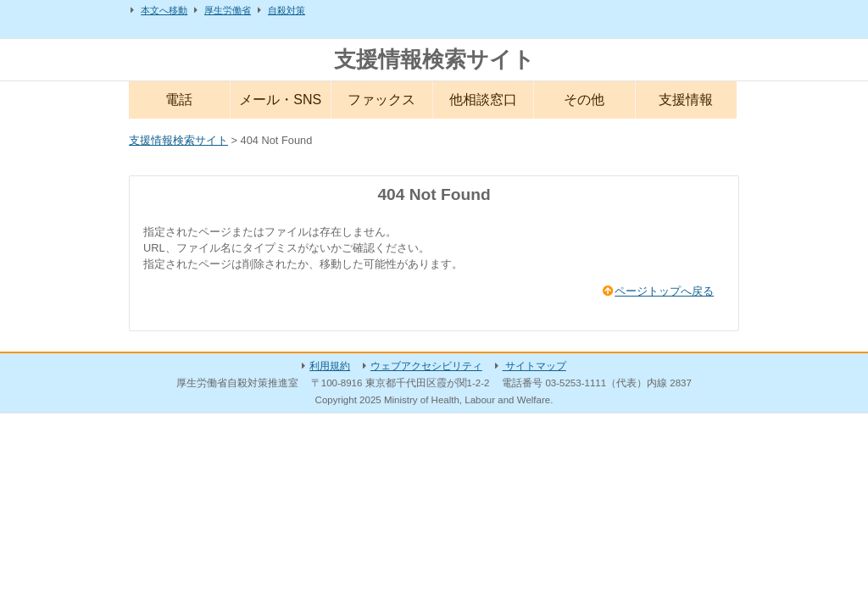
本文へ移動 (164, 10)
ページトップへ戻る (664, 291)
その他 (584, 100)
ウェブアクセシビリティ (426, 366)
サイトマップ (534, 366)
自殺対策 (287, 10)
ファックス (381, 100)
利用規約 (330, 366)
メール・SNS (280, 100)
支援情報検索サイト (434, 59)
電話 (179, 100)
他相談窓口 (483, 100)
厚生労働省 (228, 10)
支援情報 (686, 100)
